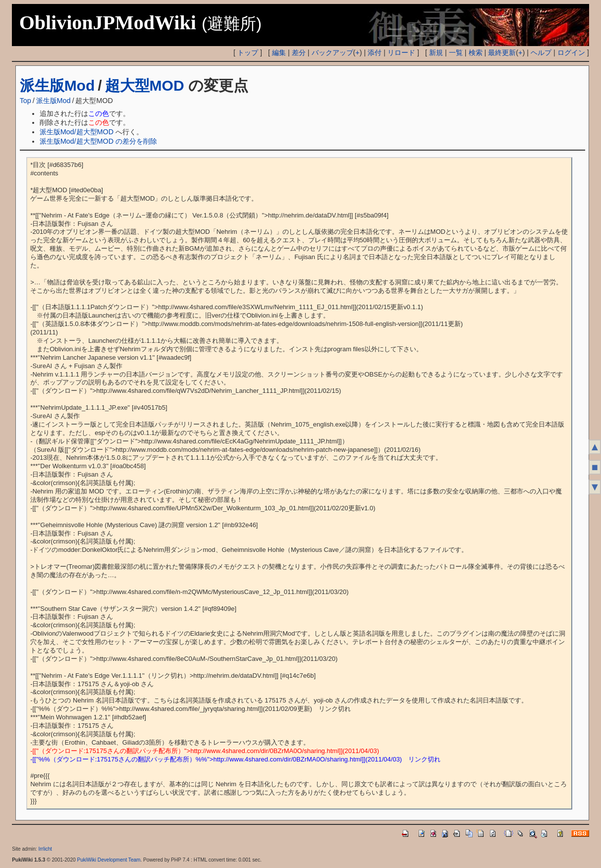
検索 (476, 53)
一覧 (456, 53)
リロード (401, 53)
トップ (248, 53)
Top (26, 101)
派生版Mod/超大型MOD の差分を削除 (99, 141)
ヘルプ (541, 53)
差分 (299, 53)
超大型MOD (145, 85)
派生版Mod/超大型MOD (77, 132)
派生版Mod (57, 85)
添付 (375, 53)
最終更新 (502, 53)
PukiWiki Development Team (109, 860)
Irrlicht (45, 849)
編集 (279, 53)
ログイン (571, 53)
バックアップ (332, 53)
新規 (436, 53)
